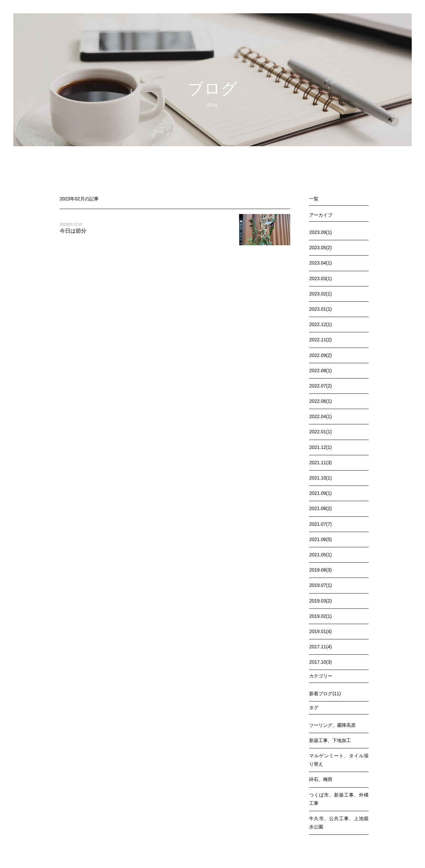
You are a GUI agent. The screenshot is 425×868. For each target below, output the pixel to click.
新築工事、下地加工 (330, 740)
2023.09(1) (320, 232)
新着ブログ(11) (325, 694)
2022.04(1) (320, 416)
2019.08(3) (320, 570)
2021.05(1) (320, 555)
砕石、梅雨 (321, 779)
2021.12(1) (320, 447)
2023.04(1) (320, 263)
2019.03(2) (320, 601)
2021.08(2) (320, 508)
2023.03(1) (320, 278)
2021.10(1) (320, 478)
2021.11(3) (320, 463)
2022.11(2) (320, 340)
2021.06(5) (320, 539)
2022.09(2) (320, 355)
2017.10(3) (320, 662)
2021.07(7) (320, 524)
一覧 (314, 199)
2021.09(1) (320, 493)
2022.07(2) (320, 386)
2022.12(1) (320, 324)
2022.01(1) (320, 432)
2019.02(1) (320, 616)
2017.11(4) (320, 647)
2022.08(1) (320, 371)
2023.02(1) (320, 294)
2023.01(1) (320, 309)
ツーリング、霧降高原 (332, 725)
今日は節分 (73, 231)
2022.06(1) (320, 401)
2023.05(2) (320, 248)
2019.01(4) (320, 631)
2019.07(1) (320, 585)
